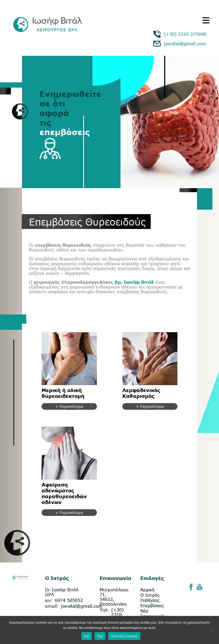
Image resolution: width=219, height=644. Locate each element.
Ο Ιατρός (150, 595)
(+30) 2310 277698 (185, 34)
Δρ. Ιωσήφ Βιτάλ (133, 282)
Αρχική (147, 590)
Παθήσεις (150, 600)
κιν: (49, 600)
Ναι (87, 636)
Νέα (144, 611)
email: (52, 606)
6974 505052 (69, 600)
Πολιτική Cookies (124, 636)
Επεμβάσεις (152, 606)
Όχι (100, 636)
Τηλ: (104, 610)
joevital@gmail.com (185, 44)
